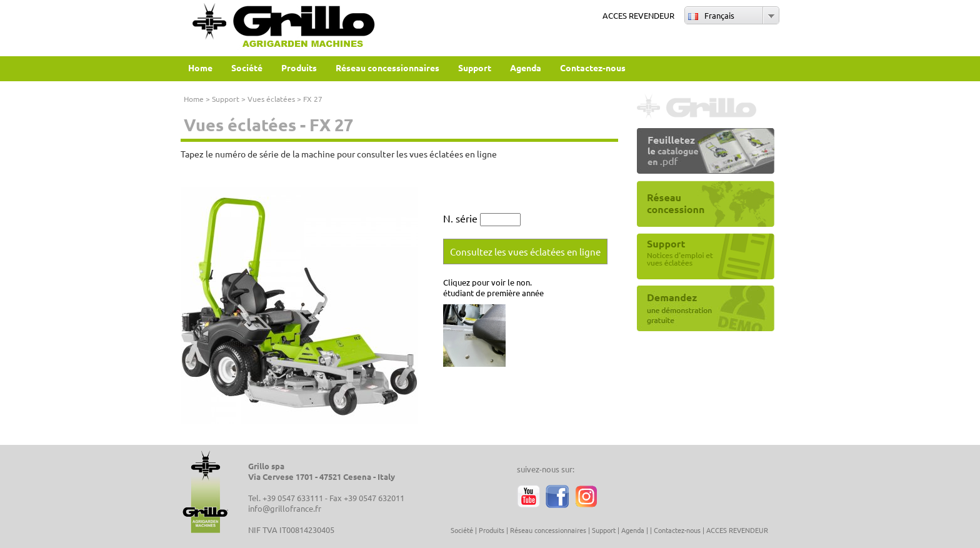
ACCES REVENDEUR (638, 15)
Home (194, 99)
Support (226, 99)
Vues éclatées (271, 99)
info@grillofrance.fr (285, 508)
